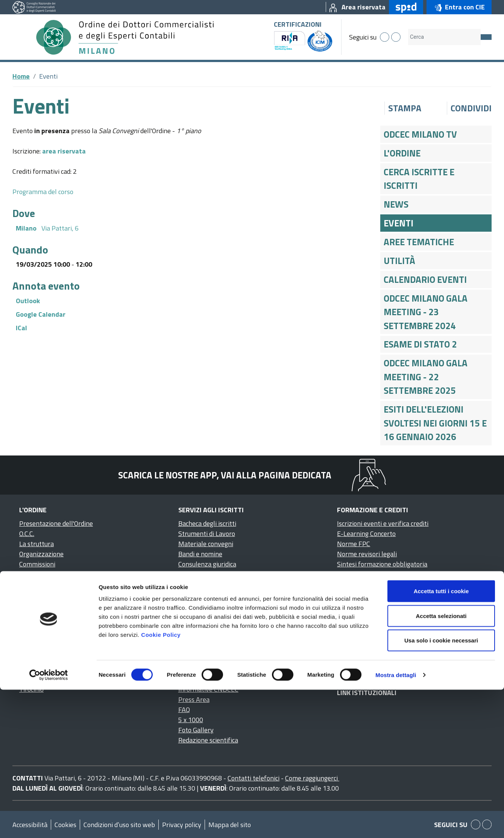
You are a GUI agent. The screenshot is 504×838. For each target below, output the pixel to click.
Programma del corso (43, 192)
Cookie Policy (161, 783)
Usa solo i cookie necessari (441, 789)
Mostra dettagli (396, 823)
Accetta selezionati (441, 764)
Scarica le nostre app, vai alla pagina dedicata (225, 475)
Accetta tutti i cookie (441, 739)
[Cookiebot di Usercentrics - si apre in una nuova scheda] (49, 823)
